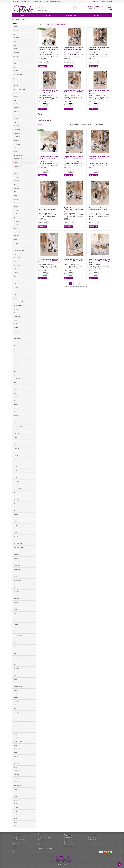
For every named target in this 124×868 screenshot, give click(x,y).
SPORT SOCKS (17, 635)
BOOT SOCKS (17, 118)
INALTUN (16, 349)
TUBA (15, 661)
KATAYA (16, 386)
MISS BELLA (17, 478)
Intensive (16, 364)
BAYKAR (16, 85)
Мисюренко (17, 778)
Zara (15, 723)
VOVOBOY (16, 694)
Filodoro (16, 272)
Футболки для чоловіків (70, 842)
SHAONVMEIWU (18, 617)
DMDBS (16, 206)
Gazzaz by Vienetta (19, 305)
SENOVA (16, 610)
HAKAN (16, 327)
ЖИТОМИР (17, 749)
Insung (15, 360)
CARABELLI (17, 144)
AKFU (15, 34)
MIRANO (16, 474)
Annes (15, 60)
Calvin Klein (17, 129)
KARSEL (16, 382)
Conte (15, 173)
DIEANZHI (16, 188)
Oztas (15, 533)
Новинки (42, 24)
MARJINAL (16, 448)
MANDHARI (17, 434)
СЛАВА (16, 800)
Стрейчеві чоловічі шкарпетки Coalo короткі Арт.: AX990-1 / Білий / (100, 261)
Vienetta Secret (18, 687)
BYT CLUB (16, 126)
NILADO (16, 507)
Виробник (18, 20)
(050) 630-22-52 (93, 838)
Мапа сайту (16, 846)
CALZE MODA (17, 133)
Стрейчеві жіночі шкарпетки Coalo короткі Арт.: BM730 (74, 91)
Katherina (16, 390)
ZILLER (15, 731)
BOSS (15, 122)
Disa (15, 203)
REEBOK (16, 588)
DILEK (15, 195)
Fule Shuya (16, 294)
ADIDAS (16, 30)
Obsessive (16, 518)
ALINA (15, 41)
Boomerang (17, 115)
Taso (15, 646)
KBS (15, 393)
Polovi (15, 577)
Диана (15, 745)
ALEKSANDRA (17, 38)
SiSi (14, 621)
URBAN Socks (17, 668)
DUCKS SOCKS (17, 232)
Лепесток (16, 775)
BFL (15, 100)
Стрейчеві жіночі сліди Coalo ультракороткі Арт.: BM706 (48, 260)
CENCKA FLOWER (18, 155)
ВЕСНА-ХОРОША (18, 742)
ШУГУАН (16, 822)
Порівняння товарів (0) (44, 120)
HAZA (15, 335)
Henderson (17, 342)
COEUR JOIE (17, 166)
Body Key (16, 111)
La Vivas (16, 404)
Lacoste (16, 408)
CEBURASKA (17, 151)
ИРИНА (16, 756)
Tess (15, 654)
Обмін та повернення (55, 1)
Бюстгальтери (42, 840)
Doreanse (16, 221)
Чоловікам (84, 15)
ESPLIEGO (16, 265)
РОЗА (15, 797)
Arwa (15, 67)
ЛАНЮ (15, 767)
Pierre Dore (17, 566)
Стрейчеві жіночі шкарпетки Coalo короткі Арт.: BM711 (48, 91)
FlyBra (15, 280)
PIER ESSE (16, 551)
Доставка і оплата (26, 1)
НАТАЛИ (16, 782)
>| (79, 283)
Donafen (16, 214)
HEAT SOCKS (17, 338)
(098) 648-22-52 (93, 840)
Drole (15, 228)
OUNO (15, 529)
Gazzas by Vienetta (19, 302)
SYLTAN (16, 643)
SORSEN (16, 632)
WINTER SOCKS (18, 712)
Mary (15, 452)
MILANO (16, 470)
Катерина (16, 760)
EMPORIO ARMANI (19, 250)
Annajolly (16, 52)
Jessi (15, 371)
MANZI (15, 437)
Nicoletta (16, 500)
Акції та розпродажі (37, 1)
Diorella (16, 199)
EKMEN (16, 243)
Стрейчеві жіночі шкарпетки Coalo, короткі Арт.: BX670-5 (48, 48)
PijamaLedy (17, 569)
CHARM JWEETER (18, 159)
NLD (15, 511)
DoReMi (16, 225)
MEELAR (16, 456)
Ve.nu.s (15, 672)
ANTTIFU (16, 63)
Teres (15, 650)
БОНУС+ (46, 1)
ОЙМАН (16, 789)
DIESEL (15, 192)
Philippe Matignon (19, 547)
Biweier (16, 104)
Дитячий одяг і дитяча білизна (72, 844)
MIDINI (15, 463)
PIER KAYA (16, 555)
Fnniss (15, 283)
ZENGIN (16, 727)
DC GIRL (16, 177)
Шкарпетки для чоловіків (71, 840)
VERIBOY (16, 676)
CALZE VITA (17, 137)
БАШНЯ (16, 738)
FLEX (15, 276)
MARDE (16, 441)
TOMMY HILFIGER (18, 657)
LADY (15, 412)
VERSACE (16, 679)
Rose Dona (16, 591)
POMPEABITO (17, 580)
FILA (15, 269)
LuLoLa (15, 430)
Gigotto (16, 309)
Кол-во (40, 62)
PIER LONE (16, 558)
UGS (15, 665)
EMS (15, 254)
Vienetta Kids (17, 683)
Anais (15, 45)
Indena (15, 357)
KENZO (15, 401)
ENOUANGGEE (18, 258)
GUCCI (15, 320)
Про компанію (16, 1)
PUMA (15, 584)
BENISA (16, 96)
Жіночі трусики (42, 842)
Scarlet (15, 606)
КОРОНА (16, 764)
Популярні (50, 24)
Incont (15, 353)
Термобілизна (22, 15)
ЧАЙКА (16, 815)
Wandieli (16, 698)
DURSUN (16, 239)
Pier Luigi (16, 562)
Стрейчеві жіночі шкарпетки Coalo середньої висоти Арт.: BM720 (99, 92)
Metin (15, 459)
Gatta (15, 298)
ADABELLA (16, 27)
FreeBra (16, 287)
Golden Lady (17, 316)
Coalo (24, 20)
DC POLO (16, 181)
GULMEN (16, 324)
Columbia (16, 170)
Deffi (15, 184)
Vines (15, 690)
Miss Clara (16, 481)
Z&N (15, 720)
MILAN (15, 467)
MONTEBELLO (17, 489)
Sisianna (16, 624)
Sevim (15, 613)
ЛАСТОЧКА (17, 771)
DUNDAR (16, 236)
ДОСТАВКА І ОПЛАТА (19, 840)
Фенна (15, 811)
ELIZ (15, 247)
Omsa (15, 525)
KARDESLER (17, 379)
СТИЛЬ (16, 804)
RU (97, 1)
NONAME (16, 514)
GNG (15, 313)
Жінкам (64, 15)
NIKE (15, 503)
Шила (15, 819)
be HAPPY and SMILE (19, 89)
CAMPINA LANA (18, 140)
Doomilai (16, 217)
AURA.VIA (16, 78)
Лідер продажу (61, 24)
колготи (45, 10)
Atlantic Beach (18, 74)
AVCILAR (16, 82)
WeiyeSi (16, 705)
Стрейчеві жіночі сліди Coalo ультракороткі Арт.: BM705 (74, 260)
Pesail (15, 540)
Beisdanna (16, 93)
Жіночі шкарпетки (43, 846)
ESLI (15, 261)
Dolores (16, 210)
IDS (14, 346)
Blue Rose (16, 107)
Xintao (15, 716)
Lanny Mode (17, 415)
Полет (15, 793)
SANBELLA (16, 602)
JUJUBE (16, 375)
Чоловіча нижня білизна (45, 848)
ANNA (15, 49)
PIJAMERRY (17, 573)
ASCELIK (16, 71)
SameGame (17, 599)
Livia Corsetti (17, 419)
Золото (16, 753)
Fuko (15, 291)
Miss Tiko (16, 485)
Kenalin (16, 397)
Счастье (16, 808)
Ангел (15, 734)
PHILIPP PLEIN (18, 544)
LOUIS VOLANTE (18, 426)
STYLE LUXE (17, 639)
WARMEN (16, 701)
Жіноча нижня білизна (44, 838)
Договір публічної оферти (20, 842)
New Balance (17, 496)
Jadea (15, 368)
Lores (15, 423)
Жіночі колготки (43, 844)
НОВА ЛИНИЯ (17, 786)
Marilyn (16, 445)
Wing (15, 709)
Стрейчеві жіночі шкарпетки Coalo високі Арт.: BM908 (74, 48)
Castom (16, 148)
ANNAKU (16, 56)
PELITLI (16, 536)
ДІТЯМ (103, 15)
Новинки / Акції (44, 15)
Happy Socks (17, 331)
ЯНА (15, 826)
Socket (15, 628)
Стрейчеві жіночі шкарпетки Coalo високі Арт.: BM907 (99, 48)
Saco (15, 595)
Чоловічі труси (68, 838)
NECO (15, 492)
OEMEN (16, 522)
